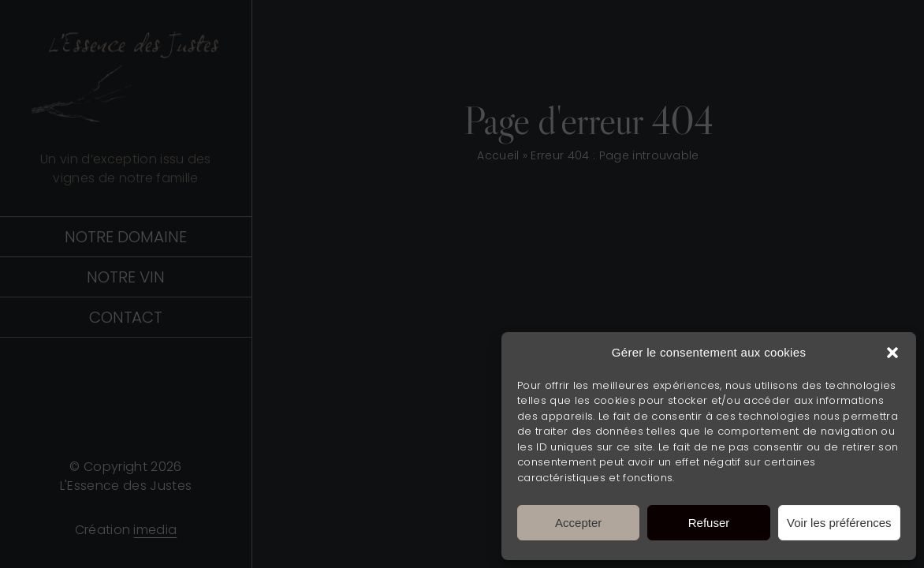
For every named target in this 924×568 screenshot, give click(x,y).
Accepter (578, 523)
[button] (892, 353)
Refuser (709, 523)
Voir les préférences (839, 523)
